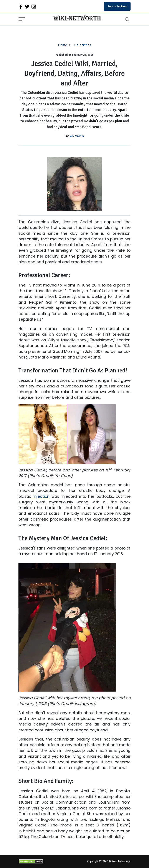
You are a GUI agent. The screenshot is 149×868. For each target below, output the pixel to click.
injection (40, 496)
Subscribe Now (117, 6)
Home (63, 45)
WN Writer (77, 136)
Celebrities (83, 45)
